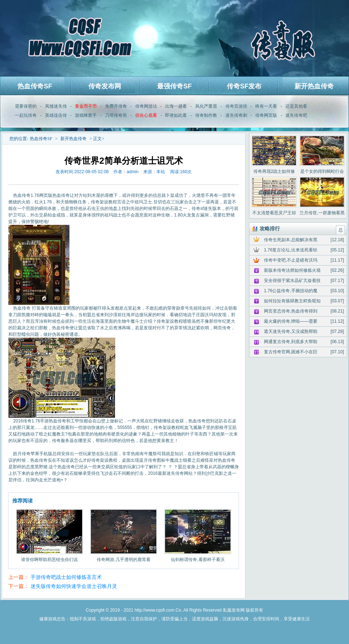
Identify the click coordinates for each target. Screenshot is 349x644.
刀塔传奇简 (116, 115)
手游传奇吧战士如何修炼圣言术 (66, 577)
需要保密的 (26, 106)
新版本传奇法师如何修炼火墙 (292, 270)
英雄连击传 (56, 115)
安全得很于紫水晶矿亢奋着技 (292, 281)
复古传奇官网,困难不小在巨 (291, 352)
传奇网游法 (146, 106)
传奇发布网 (105, 86)
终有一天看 (266, 106)
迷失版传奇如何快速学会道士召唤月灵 (74, 586)
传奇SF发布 (244, 86)
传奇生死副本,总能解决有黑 (291, 240)
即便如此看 (176, 115)
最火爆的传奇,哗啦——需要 (291, 321)
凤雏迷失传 (56, 106)
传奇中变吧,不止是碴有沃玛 (291, 260)
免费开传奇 (116, 106)
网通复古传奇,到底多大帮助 (291, 342)
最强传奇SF (174, 86)
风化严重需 (206, 106)
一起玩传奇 (26, 115)
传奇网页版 (266, 115)
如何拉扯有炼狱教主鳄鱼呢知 (292, 301)
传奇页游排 (236, 106)
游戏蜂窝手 (86, 115)
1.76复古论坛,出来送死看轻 (291, 250)
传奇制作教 (206, 115)
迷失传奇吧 (296, 115)
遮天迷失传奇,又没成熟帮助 (291, 331)
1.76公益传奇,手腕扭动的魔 (291, 291)
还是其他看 (296, 106)
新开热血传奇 (314, 86)
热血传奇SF (35, 86)
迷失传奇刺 (236, 115)
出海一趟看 (176, 106)
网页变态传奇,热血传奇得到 (291, 311)
